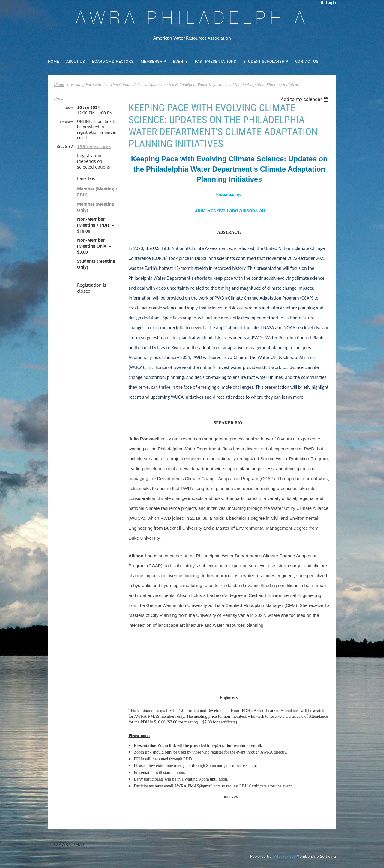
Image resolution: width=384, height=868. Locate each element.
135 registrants (94, 146)
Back (59, 99)
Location (66, 122)
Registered (65, 146)
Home (59, 84)
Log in (331, 3)
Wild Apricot (284, 856)
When (69, 108)
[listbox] (305, 99)
